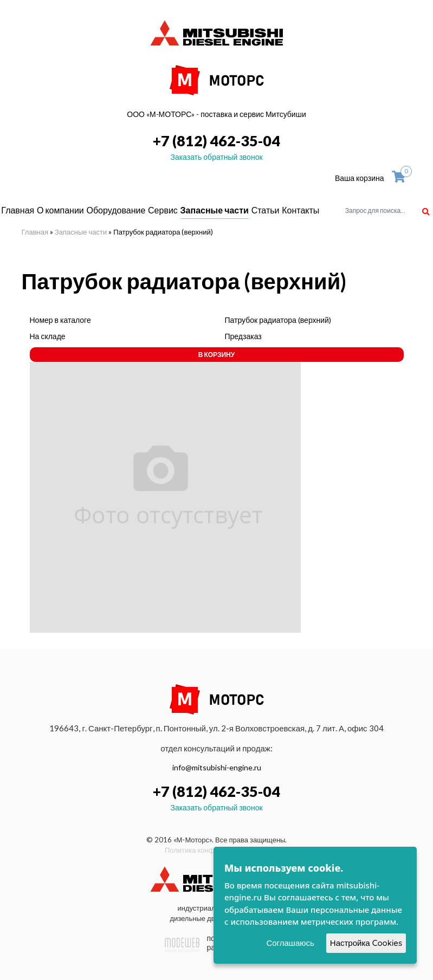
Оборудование (116, 210)
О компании (60, 210)
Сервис (163, 210)
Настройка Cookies (366, 943)
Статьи (266, 210)
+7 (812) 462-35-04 (217, 141)
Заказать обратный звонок (216, 157)
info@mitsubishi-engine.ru (217, 767)
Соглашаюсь (290, 943)
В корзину (217, 355)
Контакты (300, 210)
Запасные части (215, 210)
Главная (18, 210)
